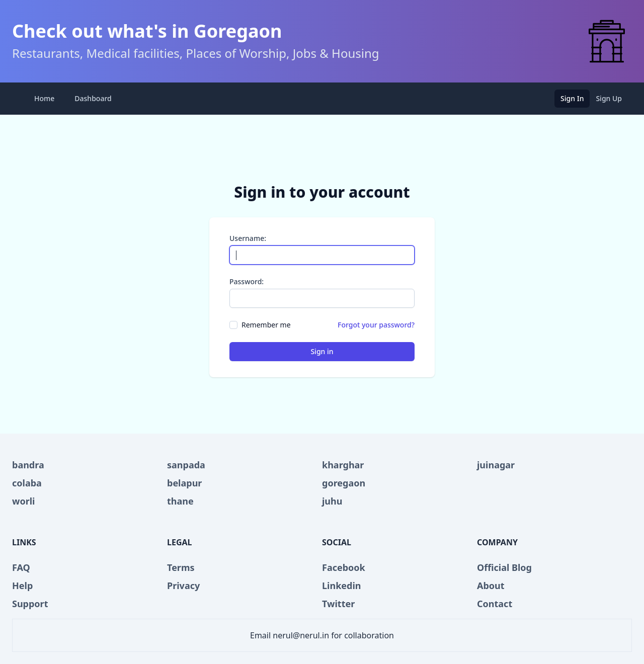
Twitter (338, 604)
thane (180, 501)
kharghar (343, 465)
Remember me (266, 325)
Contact (495, 604)
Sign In (572, 98)
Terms (181, 567)
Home (44, 98)
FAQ (21, 567)
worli (23, 501)
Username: (248, 238)
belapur (184, 483)
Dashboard (93, 98)
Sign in (322, 351)
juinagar (496, 465)
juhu (332, 501)
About (491, 586)
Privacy (183, 586)
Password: (247, 281)
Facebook (344, 567)
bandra (28, 465)
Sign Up (609, 98)
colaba (27, 483)
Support (30, 604)
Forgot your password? (376, 325)
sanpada (186, 465)
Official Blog (504, 567)
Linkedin (342, 586)
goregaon (344, 483)
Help (22, 586)
